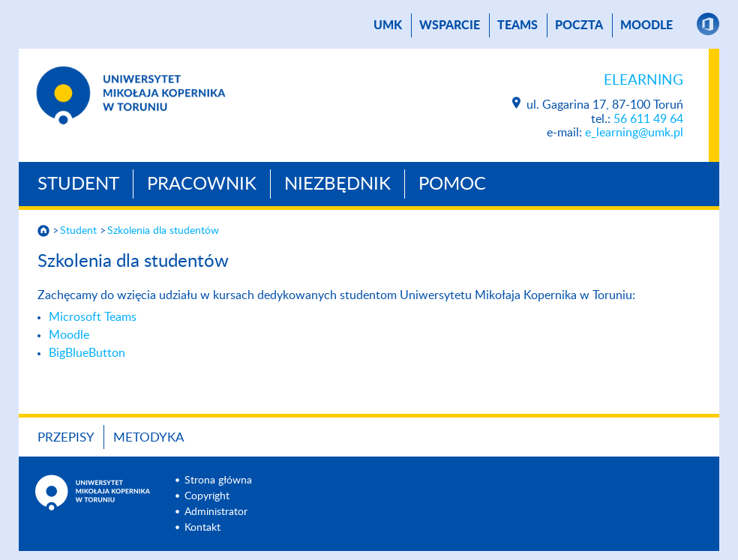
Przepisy (66, 437)
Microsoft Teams (93, 317)
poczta (579, 25)
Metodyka (149, 437)
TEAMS (517, 25)
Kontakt (202, 528)
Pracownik (202, 184)
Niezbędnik (337, 184)
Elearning (643, 81)
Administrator (216, 512)
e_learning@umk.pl (634, 133)
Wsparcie (450, 25)
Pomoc (452, 184)
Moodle (646, 25)
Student (78, 184)
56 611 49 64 (648, 119)
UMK (388, 25)
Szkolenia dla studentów (163, 231)
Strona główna (218, 481)
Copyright (207, 496)
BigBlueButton (87, 353)
